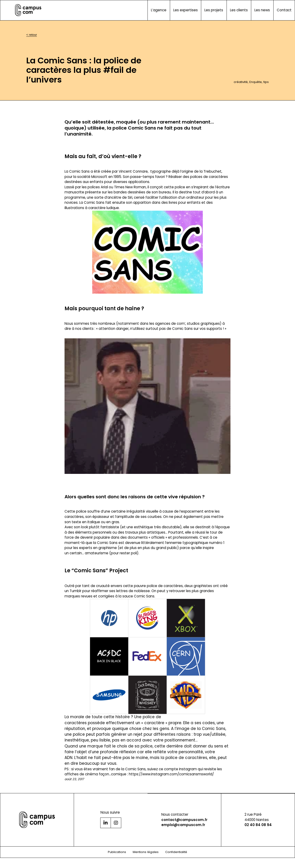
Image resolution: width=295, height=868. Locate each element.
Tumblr (75, 591)
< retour (32, 35)
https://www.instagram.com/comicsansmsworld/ (171, 774)
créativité (241, 82)
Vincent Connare (133, 171)
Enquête (256, 82)
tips (266, 82)
